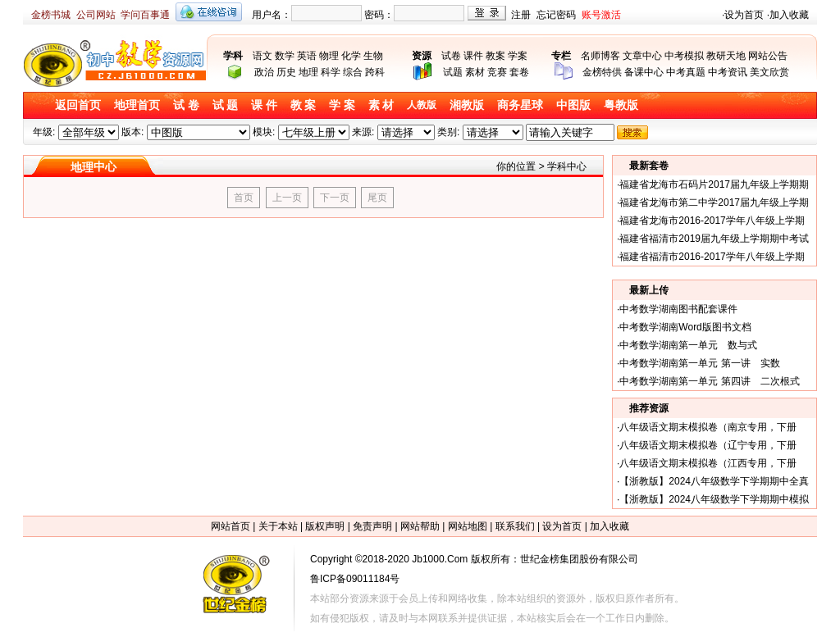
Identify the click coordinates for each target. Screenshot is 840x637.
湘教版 (467, 105)
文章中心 (642, 56)
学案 (518, 56)
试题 (453, 72)
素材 (475, 72)
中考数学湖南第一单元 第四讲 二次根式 (709, 381)
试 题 (226, 105)
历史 (286, 72)
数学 (285, 56)
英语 (307, 56)
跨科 (375, 72)
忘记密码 (556, 15)
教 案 (304, 105)
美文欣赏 (769, 72)
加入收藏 (789, 15)
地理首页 (137, 105)
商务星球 (520, 105)
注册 (521, 15)
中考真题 (686, 72)
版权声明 (325, 526)
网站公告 (768, 56)
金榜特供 (602, 72)
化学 (351, 56)
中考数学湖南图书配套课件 (678, 309)
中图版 (573, 105)
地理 (308, 72)
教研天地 (726, 56)
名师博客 (600, 56)
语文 (262, 56)
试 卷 (186, 105)
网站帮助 (420, 526)
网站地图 (468, 526)
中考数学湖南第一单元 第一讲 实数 (699, 363)
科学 (331, 72)
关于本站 (278, 526)
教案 (495, 56)
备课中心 (644, 72)
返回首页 (78, 105)
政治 (264, 72)
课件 (473, 56)
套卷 (519, 72)
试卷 (451, 56)
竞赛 (497, 72)
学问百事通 (145, 15)
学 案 (342, 105)
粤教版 (621, 105)
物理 (329, 56)
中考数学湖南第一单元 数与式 (688, 345)
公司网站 (96, 15)
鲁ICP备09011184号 (355, 579)
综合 (353, 72)
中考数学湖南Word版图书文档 (685, 327)
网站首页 (231, 526)
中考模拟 (684, 56)
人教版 (422, 105)
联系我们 (515, 526)
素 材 (381, 105)
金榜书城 (51, 15)
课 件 (264, 105)
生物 (373, 56)
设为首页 (744, 15)
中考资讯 (728, 72)
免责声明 (372, 526)
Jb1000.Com (440, 559)
